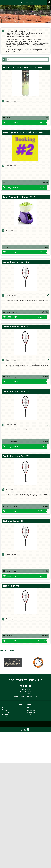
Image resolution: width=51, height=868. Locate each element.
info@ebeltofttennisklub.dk (27, 696)
